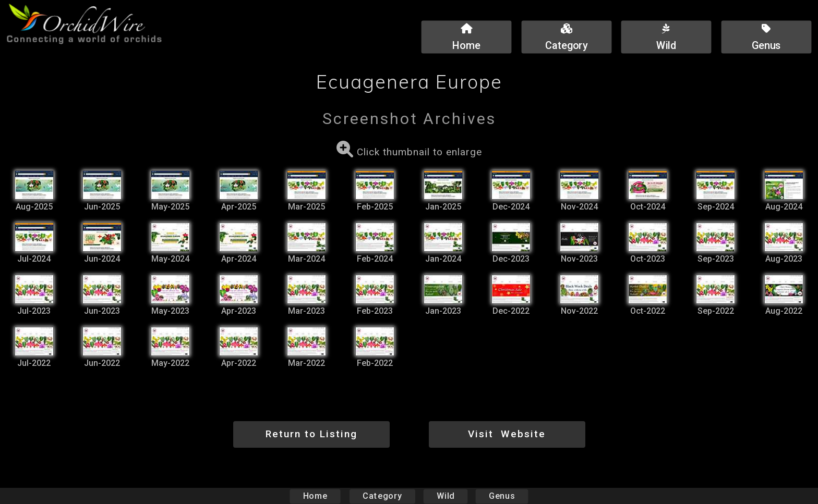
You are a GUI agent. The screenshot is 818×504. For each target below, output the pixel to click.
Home (315, 496)
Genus (501, 496)
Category (382, 496)
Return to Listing (311, 434)
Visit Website (507, 434)
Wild (446, 496)
